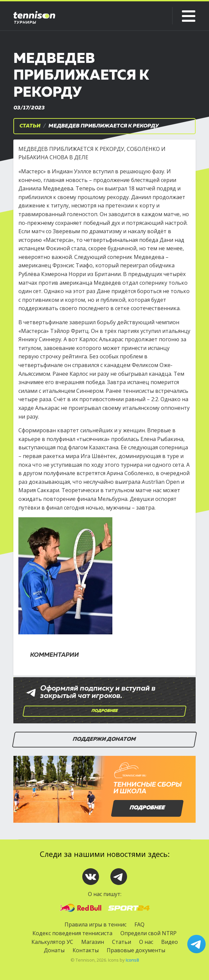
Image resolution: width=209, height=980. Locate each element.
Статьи (30, 126)
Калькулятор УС (52, 942)
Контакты (86, 950)
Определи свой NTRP (148, 933)
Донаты (54, 950)
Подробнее (105, 711)
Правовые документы (136, 950)
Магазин (93, 942)
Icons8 (132, 960)
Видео (170, 942)
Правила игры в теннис (95, 924)
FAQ (139, 924)
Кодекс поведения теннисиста (72, 933)
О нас (146, 942)
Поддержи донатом (105, 739)
